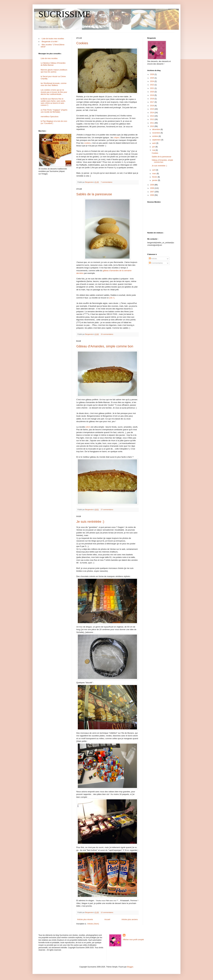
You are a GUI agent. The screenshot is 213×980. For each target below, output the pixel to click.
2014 (152, 113)
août (154, 143)
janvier (155, 180)
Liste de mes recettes (49, 58)
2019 (152, 95)
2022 (152, 85)
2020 (152, 92)
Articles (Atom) (93, 924)
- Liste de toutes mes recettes (52, 39)
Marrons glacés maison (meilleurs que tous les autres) (54, 71)
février (155, 177)
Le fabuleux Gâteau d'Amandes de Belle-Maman (53, 64)
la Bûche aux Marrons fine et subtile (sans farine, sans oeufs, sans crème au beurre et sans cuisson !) (53, 102)
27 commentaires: (107, 510)
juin (154, 147)
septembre (157, 140)
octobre (155, 136)
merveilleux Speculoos (50, 117)
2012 (152, 119)
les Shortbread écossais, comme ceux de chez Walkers (54, 84)
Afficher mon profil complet (133, 940)
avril (154, 170)
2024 (152, 81)
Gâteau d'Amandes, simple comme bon (105, 346)
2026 (152, 74)
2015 (152, 109)
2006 (152, 195)
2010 (152, 126)
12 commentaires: (107, 912)
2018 (152, 99)
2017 (152, 102)
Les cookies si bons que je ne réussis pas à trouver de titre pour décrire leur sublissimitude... (54, 92)
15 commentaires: (107, 334)
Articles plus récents (85, 919)
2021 (152, 88)
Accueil (107, 919)
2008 (152, 188)
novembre (156, 133)
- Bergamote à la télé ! (49, 42)
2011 (152, 123)
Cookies (82, 43)
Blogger (130, 967)
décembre (156, 129)
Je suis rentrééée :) (90, 522)
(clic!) (88, 427)
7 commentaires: (107, 182)
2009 (152, 185)
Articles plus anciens (130, 919)
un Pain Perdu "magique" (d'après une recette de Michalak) (54, 111)
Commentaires (156, 263)
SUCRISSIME (65, 14)
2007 (152, 192)
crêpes (117, 138)
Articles (153, 259)
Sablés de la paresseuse (94, 194)
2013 (152, 116)
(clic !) (112, 298)
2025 (152, 78)
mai (154, 150)
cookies (87, 143)
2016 (152, 106)
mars (154, 174)
